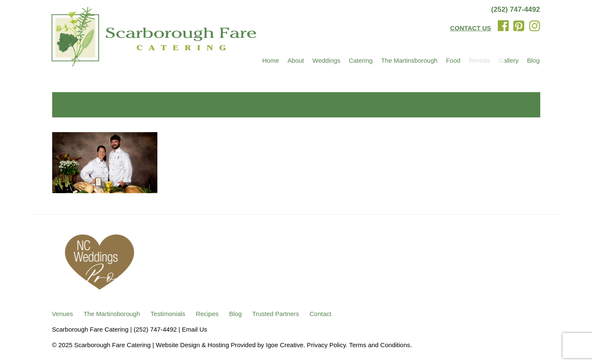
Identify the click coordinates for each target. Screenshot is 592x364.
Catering (361, 60)
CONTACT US (471, 28)
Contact (321, 314)
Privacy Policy (326, 345)
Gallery (509, 60)
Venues (63, 314)
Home (271, 60)
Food (453, 60)
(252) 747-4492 (515, 9)
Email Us (194, 329)
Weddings (327, 60)
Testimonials (168, 314)
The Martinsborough (409, 60)
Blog (533, 60)
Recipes (207, 314)
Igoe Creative (285, 345)
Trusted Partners (276, 314)
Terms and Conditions (380, 345)
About (296, 60)
